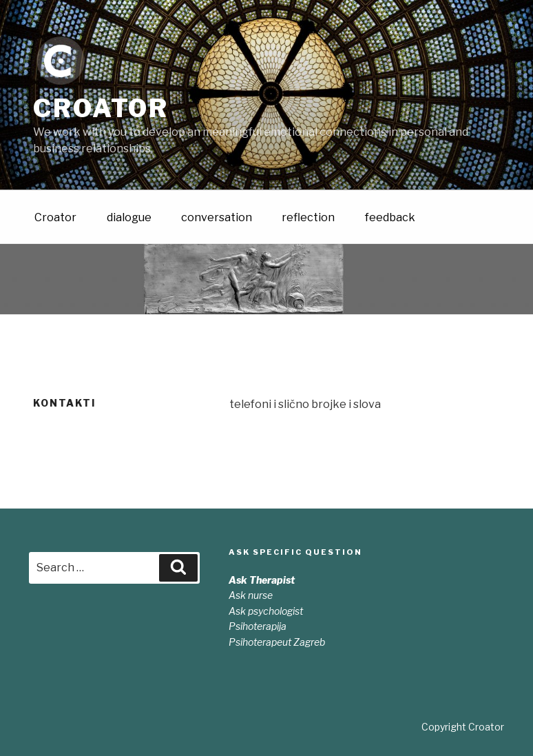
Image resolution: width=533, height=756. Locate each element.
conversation (217, 217)
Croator (101, 108)
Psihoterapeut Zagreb (277, 642)
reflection (308, 217)
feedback (390, 217)
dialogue (129, 217)
